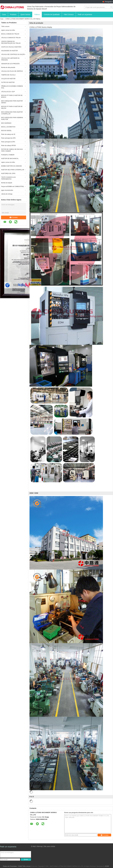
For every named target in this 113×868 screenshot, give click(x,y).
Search (112, 7)
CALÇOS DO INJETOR (8, 79)
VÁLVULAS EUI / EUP (8, 92)
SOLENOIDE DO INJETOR (9, 51)
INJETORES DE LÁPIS (8, 173)
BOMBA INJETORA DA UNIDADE (11, 166)
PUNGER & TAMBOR (8, 155)
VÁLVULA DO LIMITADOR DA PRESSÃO (10, 59)
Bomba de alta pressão (8, 67)
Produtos (13, 14)
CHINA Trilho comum (24, 866)
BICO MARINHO (6, 123)
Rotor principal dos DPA (8, 138)
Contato (14, 217)
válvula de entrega (7, 194)
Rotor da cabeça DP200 (8, 146)
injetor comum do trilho (8, 30)
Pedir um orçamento (85, 14)
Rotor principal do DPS (8, 142)
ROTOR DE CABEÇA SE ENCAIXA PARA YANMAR (12, 150)
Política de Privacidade (10, 866)
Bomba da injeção (7, 183)
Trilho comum (5, 26)
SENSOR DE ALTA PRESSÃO (10, 64)
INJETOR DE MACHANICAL (10, 159)
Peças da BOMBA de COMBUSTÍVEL (13, 187)
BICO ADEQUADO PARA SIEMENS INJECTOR (12, 118)
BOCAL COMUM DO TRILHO (10, 34)
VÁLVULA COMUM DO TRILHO (11, 38)
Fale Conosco (69, 14)
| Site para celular (49, 846)
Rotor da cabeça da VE (8, 134)
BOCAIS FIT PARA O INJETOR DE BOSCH (12, 96)
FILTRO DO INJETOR (8, 82)
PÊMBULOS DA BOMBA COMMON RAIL (12, 87)
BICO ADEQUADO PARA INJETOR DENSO (12, 102)
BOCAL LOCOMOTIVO (8, 127)
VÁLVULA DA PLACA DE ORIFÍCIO (12, 71)
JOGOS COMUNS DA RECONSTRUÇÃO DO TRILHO (11, 42)
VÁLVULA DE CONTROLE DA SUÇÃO (13, 54)
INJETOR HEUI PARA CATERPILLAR (13, 170)
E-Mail (33, 846)
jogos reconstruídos (7, 190)
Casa (4, 14)
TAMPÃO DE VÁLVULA (8, 75)
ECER (107, 866)
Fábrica (37, 14)
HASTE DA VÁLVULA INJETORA (11, 47)
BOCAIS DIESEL (6, 131)
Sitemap (39, 846)
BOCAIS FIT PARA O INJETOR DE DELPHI (12, 107)
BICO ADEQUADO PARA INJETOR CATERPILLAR (12, 113)
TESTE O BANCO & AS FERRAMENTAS (8, 178)
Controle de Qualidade (52, 14)
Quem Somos (25, 14)
